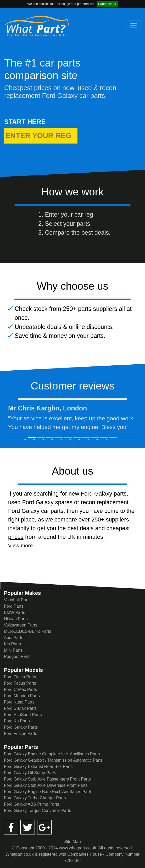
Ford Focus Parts (20, 683)
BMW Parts (15, 612)
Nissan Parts (16, 619)
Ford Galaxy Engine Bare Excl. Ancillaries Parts (48, 792)
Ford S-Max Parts (20, 708)
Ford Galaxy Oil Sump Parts (30, 773)
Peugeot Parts (17, 657)
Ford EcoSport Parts (23, 715)
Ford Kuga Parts (19, 702)
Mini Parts (13, 650)
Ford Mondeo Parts (22, 696)
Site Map (72, 842)
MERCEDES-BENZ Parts (27, 631)
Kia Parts (12, 644)
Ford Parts (14, 606)
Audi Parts (14, 638)
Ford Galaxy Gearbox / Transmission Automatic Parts (53, 760)
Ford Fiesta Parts (20, 677)
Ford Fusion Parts (21, 734)
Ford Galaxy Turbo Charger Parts (35, 798)
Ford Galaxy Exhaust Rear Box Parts (38, 767)
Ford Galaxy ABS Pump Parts (32, 804)
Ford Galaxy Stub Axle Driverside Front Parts (46, 785)
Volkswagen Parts (21, 625)
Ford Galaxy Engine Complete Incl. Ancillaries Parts (52, 754)
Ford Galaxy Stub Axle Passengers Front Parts (47, 779)
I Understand (107, 4)
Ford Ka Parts (17, 721)
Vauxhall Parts (17, 600)
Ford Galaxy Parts (21, 727)
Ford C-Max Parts (20, 690)
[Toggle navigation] (133, 26)
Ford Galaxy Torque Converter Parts (38, 811)
